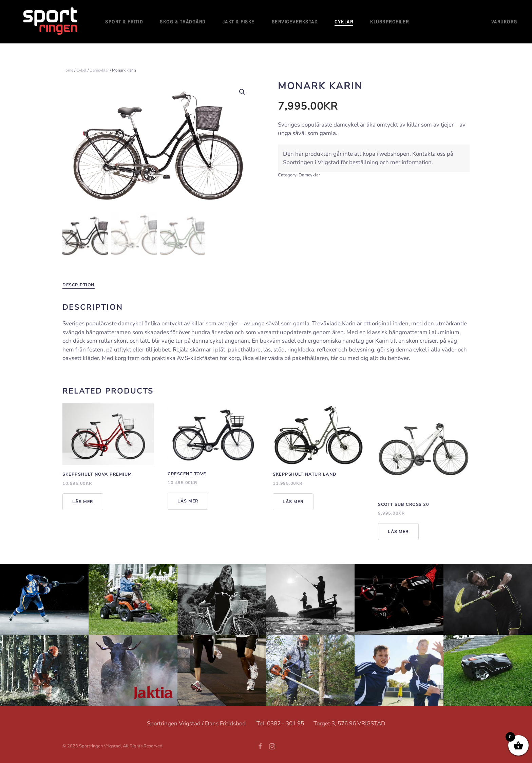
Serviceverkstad (295, 22)
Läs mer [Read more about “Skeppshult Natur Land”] (293, 501)
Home (68, 70)
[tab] (75, 284)
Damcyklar (99, 70)
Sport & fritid (124, 22)
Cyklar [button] (344, 22)
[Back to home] (51, 22)
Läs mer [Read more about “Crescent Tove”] (188, 500)
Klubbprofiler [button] (390, 22)
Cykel (81, 70)
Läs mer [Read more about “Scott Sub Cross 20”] (398, 531)
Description (79, 284)
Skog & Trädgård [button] (183, 22)
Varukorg (504, 22)
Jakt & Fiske (239, 22)
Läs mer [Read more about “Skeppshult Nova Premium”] (83, 501)
